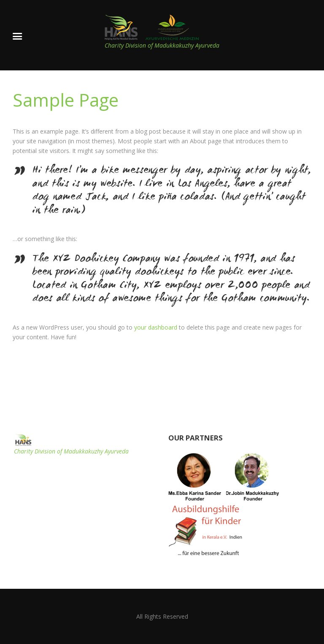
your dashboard (156, 327)
